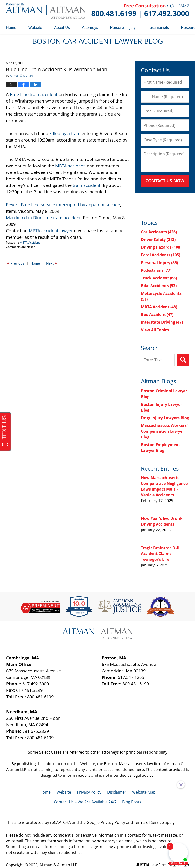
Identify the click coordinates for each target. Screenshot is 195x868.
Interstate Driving (162, 322)
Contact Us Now (165, 181)
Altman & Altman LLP (58, 865)
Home (11, 28)
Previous (16, 263)
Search (183, 360)
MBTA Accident (30, 243)
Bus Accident (157, 314)
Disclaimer (117, 792)
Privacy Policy (89, 792)
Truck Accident (159, 278)
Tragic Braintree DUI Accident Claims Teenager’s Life (160, 554)
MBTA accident (70, 166)
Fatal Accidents (161, 255)
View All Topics (155, 330)
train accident (87, 185)
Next (52, 263)
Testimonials (158, 28)
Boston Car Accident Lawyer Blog (46, 11)
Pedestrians (156, 270)
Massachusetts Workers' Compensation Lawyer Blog (164, 431)
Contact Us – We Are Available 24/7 (85, 802)
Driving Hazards (161, 247)
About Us (62, 28)
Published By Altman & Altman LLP (140, 11)
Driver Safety (158, 240)
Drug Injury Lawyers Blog (165, 418)
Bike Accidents (159, 286)
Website (35, 28)
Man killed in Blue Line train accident (43, 218)
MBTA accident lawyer (51, 231)
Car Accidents (159, 232)
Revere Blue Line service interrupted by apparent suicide (63, 205)
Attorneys (90, 28)
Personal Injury (123, 28)
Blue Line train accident (34, 94)
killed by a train (65, 133)
